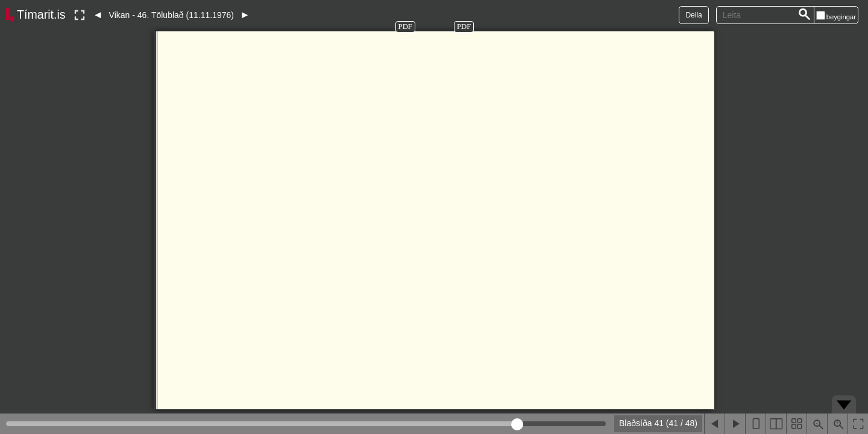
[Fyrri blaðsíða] (714, 424)
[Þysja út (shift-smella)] (817, 424)
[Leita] (805, 15)
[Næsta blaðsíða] (735, 424)
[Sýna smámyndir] (796, 424)
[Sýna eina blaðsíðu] (755, 424)
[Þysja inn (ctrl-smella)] (837, 424)
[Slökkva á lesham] (80, 15)
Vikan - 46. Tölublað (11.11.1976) (171, 15)
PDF (405, 27)
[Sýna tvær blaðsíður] (776, 424)
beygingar (841, 17)
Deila (693, 15)
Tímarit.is (41, 14)
